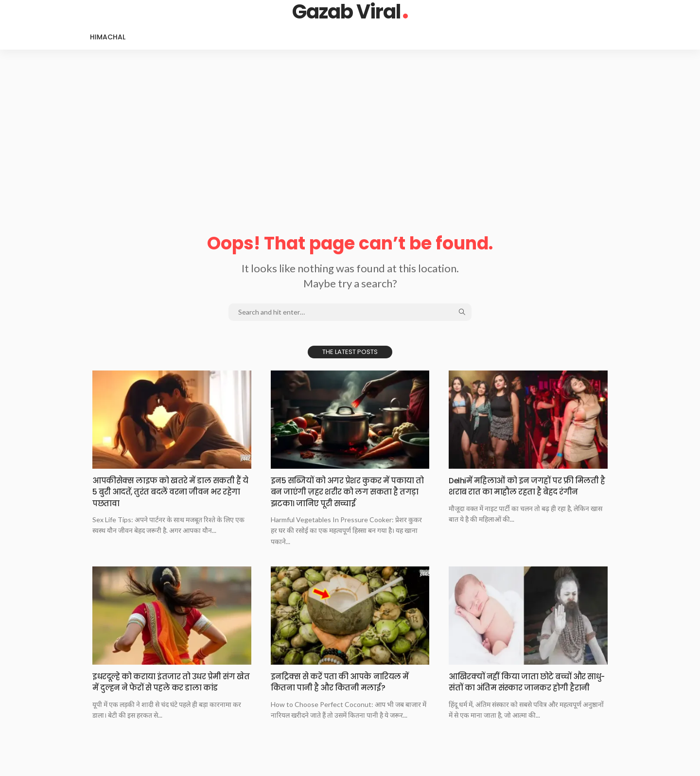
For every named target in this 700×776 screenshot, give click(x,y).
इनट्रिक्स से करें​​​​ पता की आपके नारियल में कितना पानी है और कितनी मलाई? (346, 682)
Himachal (108, 37)
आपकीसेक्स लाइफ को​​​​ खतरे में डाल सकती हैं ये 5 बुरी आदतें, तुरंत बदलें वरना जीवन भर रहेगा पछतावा (167, 492)
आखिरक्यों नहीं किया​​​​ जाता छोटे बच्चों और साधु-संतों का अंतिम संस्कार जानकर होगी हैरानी (527, 688)
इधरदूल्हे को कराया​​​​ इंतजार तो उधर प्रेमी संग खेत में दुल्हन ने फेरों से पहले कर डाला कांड (171, 688)
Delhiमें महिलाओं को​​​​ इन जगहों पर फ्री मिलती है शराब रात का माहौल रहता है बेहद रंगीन (527, 492)
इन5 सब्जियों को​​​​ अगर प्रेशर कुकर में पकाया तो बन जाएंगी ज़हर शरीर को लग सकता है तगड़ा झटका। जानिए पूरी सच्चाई (348, 492)
